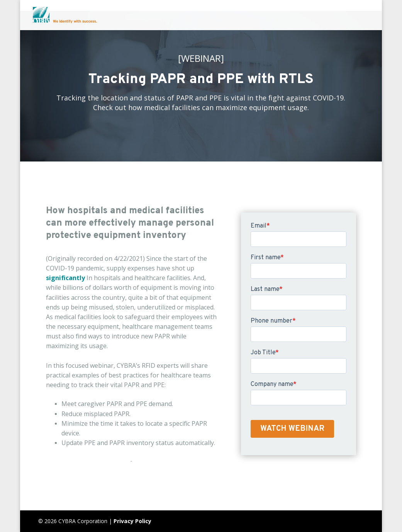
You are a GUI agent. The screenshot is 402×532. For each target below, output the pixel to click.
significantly (65, 278)
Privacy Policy (132, 521)
